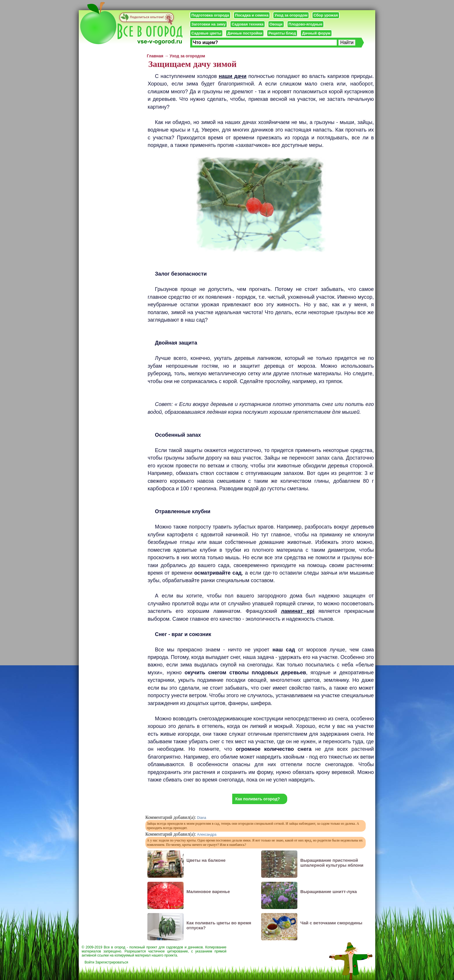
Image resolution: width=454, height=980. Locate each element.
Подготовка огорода (210, 15)
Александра (207, 835)
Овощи (276, 24)
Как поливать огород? (257, 799)
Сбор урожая (326, 15)
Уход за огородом (291, 15)
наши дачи (233, 76)
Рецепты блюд (282, 33)
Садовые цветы (206, 33)
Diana (202, 818)
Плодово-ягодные (306, 24)
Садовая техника (247, 24)
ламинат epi (298, 611)
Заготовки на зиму (208, 24)
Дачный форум (316, 33)
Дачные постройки (245, 33)
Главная (155, 56)
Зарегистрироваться (112, 962)
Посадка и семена (252, 15)
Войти (89, 962)
